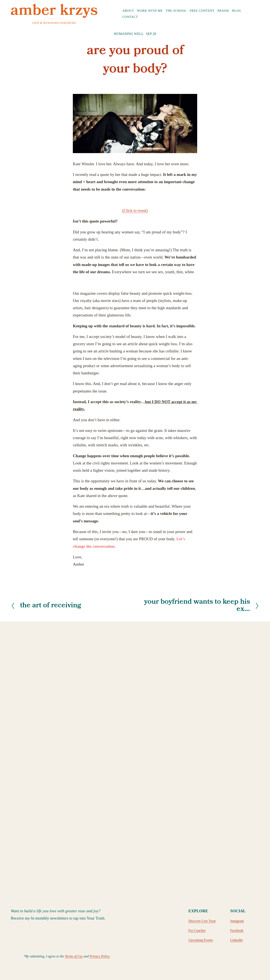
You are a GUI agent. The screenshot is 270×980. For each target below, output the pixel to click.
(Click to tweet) (135, 211)
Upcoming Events (201, 940)
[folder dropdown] (128, 11)
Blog (237, 11)
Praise (223, 11)
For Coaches (197, 930)
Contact (130, 17)
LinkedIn (236, 940)
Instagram (237, 921)
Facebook (237, 930)
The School (176, 11)
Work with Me (150, 11)
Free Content (202, 11)
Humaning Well (129, 34)
